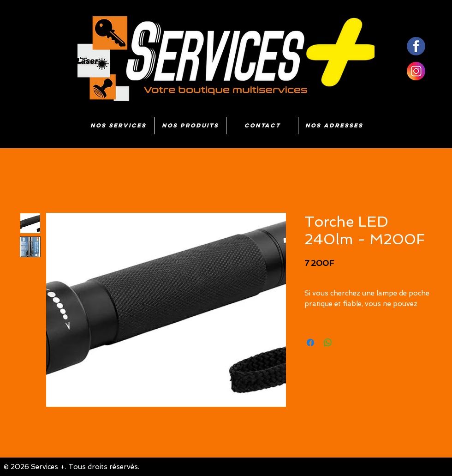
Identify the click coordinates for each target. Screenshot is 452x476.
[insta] (416, 71)
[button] (190, 126)
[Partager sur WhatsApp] (328, 343)
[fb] (416, 46)
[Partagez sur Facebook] (310, 343)
